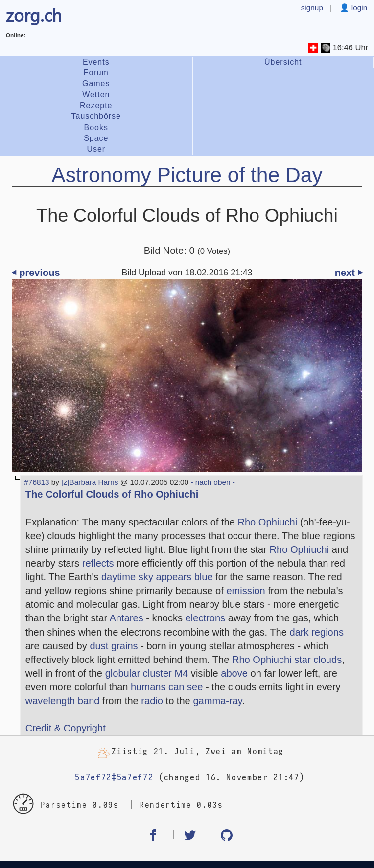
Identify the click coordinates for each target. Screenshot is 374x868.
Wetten (96, 95)
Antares (127, 618)
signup (312, 8)
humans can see (167, 687)
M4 (181, 673)
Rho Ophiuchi (267, 522)
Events (96, 62)
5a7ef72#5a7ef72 (114, 778)
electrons (205, 618)
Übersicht (283, 62)
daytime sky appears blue (157, 577)
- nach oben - (212, 482)
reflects (98, 563)
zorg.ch (34, 14)
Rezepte (96, 105)
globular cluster (139, 673)
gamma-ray (217, 701)
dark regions (317, 632)
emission (245, 591)
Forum (96, 73)
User (96, 149)
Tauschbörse (96, 116)
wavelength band (63, 701)
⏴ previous (36, 273)
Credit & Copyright (66, 728)
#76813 (36, 482)
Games (96, 83)
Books (96, 127)
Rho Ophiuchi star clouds (287, 660)
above (234, 673)
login (358, 8)
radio (152, 701)
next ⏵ (349, 273)
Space (96, 138)
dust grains (114, 646)
